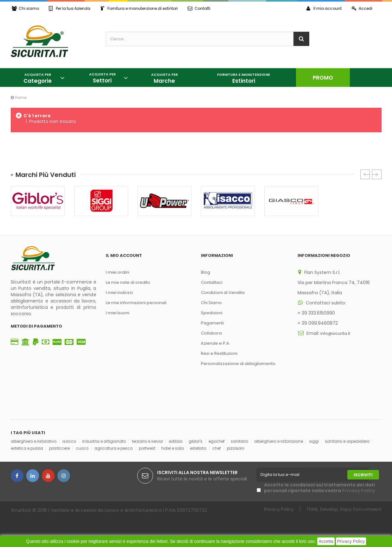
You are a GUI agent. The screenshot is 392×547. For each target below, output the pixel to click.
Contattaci (212, 282)
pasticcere (59, 448)
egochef (217, 441)
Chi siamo (25, 8)
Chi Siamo (211, 303)
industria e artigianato (104, 441)
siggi (314, 441)
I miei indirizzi (119, 293)
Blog (206, 272)
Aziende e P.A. (215, 343)
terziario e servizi (147, 441)
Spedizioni (212, 313)
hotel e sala (173, 448)
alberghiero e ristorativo (34, 441)
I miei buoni (118, 313)
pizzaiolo (235, 448)
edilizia (176, 441)
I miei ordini (118, 272)
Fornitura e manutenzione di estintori (140, 8)
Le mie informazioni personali (136, 303)
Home (19, 98)
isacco (69, 441)
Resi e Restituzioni (219, 353)
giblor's (196, 441)
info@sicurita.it (335, 333)
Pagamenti (212, 323)
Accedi (362, 8)
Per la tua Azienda (70, 8)
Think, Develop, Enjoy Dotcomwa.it (344, 509)
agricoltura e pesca (114, 448)
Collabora (211, 333)
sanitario (239, 441)
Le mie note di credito (128, 282)
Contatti (201, 8)
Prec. (365, 174)
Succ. (377, 174)
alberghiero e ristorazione (279, 441)
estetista (198, 448)
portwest (147, 448)
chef (217, 448)
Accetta (326, 541)
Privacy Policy (351, 541)
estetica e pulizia (27, 448)
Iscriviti (363, 475)
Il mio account (323, 8)
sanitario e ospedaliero (347, 441)
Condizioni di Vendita (223, 293)
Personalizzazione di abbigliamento (238, 364)
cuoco (82, 448)
